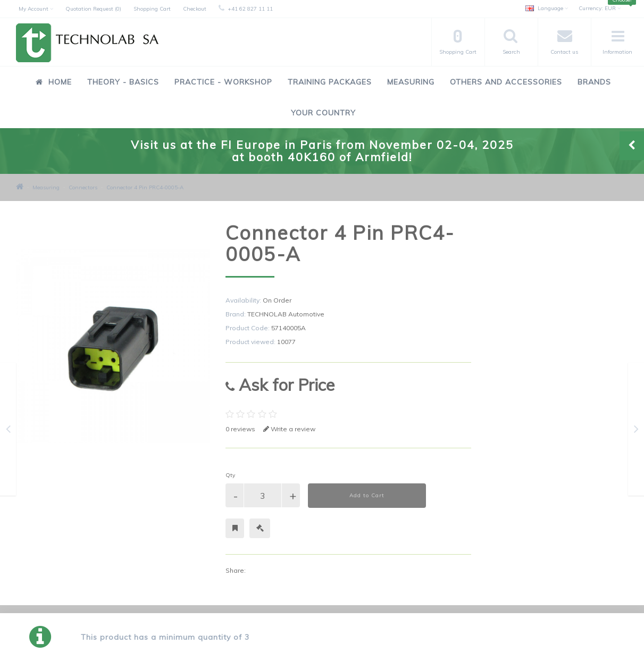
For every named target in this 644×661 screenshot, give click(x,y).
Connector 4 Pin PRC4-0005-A (145, 187)
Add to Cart (367, 495)
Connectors (83, 187)
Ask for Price (280, 385)
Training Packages (330, 82)
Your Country (323, 113)
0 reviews (240, 429)
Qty (230, 475)
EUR (600, 8)
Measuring (411, 82)
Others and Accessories (506, 82)
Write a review (289, 429)
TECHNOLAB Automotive (286, 314)
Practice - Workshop (223, 82)
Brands (594, 82)
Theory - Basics (123, 82)
